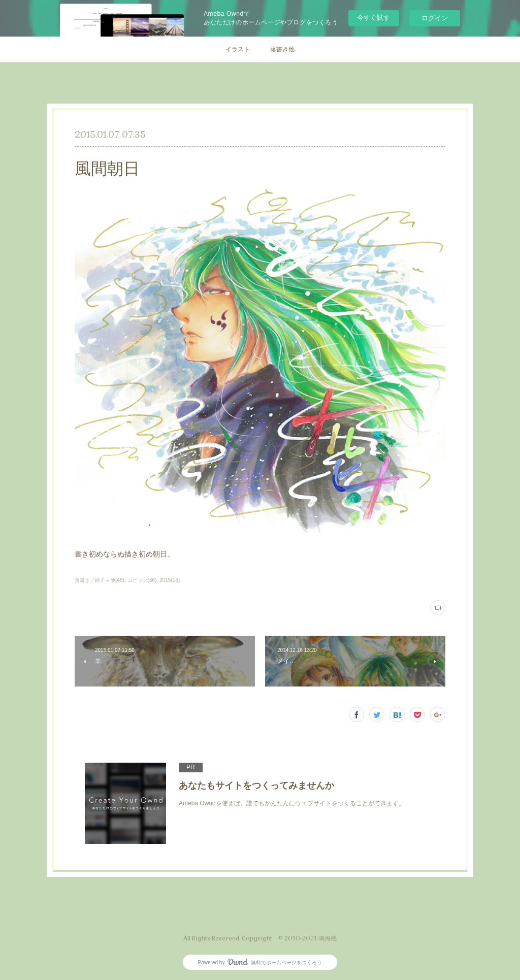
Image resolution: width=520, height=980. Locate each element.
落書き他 (282, 49)
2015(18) (170, 580)
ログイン (435, 18)
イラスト (238, 49)
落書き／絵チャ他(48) (100, 580)
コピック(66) (142, 580)
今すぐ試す (373, 18)
